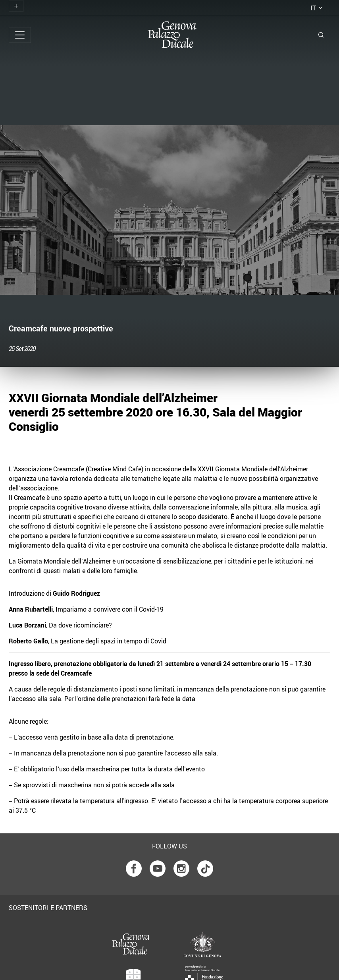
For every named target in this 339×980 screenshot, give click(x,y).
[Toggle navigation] (16, 6)
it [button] (313, 8)
